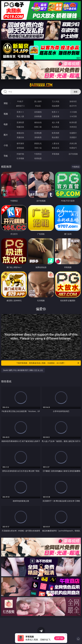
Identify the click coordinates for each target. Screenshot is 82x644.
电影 (6, 124)
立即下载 (59, 638)
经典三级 (38, 127)
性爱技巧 (73, 148)
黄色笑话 (56, 148)
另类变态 (73, 127)
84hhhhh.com (41, 85)
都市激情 (20, 143)
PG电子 (20, 101)
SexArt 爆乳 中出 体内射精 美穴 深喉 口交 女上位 (23, 370)
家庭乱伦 (38, 143)
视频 (6, 114)
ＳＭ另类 (73, 116)
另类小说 (38, 148)
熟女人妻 (20, 116)
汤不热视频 (73, 154)
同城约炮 (20, 154)
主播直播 (56, 116)
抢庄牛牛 (73, 106)
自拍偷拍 (38, 112)
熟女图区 (56, 137)
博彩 (6, 103)
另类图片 (73, 137)
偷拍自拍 (38, 122)
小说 (6, 145)
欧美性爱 (73, 122)
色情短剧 (38, 158)
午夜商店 (38, 154)
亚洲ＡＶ (20, 112)
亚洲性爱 (20, 122)
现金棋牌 (56, 106)
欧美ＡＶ (56, 112)
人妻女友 (56, 143)
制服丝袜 (20, 127)
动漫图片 (73, 133)
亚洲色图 (38, 133)
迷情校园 (20, 148)
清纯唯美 (38, 137)
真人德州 (38, 101)
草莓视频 (56, 154)
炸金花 (38, 106)
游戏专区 (73, 101)
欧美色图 (56, 133)
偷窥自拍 (20, 133)
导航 (6, 156)
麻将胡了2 (20, 106)
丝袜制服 (38, 116)
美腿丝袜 (20, 137)
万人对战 (56, 101)
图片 (6, 135)
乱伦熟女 (56, 127)
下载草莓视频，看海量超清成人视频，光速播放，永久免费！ (48, 363)
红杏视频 (20, 158)
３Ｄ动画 (73, 112)
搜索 (76, 92)
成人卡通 (56, 122)
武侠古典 (73, 143)
